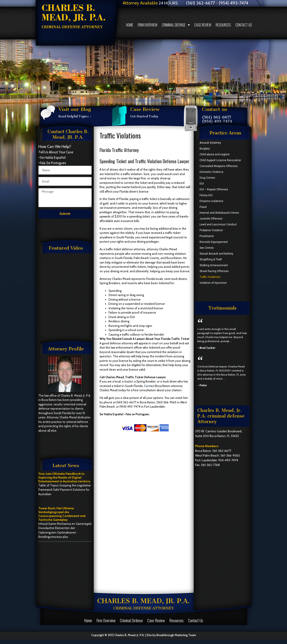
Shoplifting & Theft (211, 259)
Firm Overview (148, 25)
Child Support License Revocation (220, 160)
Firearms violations (211, 201)
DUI (202, 184)
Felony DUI (206, 195)
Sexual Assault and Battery (216, 254)
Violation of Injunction (213, 283)
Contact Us (244, 25)
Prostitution (207, 236)
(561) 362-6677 (217, 117)
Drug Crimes (207, 178)
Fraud (203, 207)
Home (130, 25)
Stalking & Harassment (214, 265)
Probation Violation (211, 230)
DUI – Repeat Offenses (214, 189)
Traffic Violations (210, 277)
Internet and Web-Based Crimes (219, 213)
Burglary (205, 149)
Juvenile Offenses (211, 219)
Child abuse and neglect (215, 154)
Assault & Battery (210, 143)
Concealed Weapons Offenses (219, 166)
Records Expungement (214, 242)
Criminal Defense (176, 25)
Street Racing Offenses (214, 271)
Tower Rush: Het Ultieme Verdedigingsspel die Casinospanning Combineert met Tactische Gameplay (62, 514)
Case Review (203, 25)
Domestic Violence (211, 172)
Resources (223, 25)
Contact (149, 386)
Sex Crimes (207, 248)
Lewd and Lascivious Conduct (218, 224)
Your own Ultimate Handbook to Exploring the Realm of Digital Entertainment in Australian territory (64, 477)
